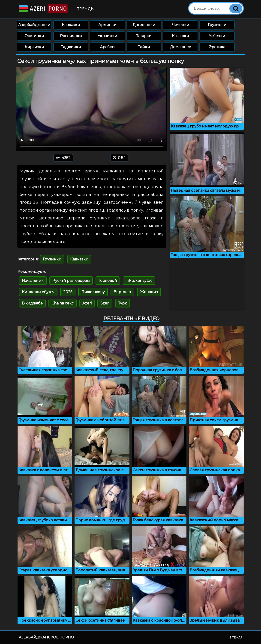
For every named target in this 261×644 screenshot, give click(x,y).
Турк (123, 303)
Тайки (144, 47)
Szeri (105, 303)
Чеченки (181, 25)
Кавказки (71, 25)
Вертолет (122, 292)
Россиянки (71, 36)
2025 (68, 292)
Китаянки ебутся (38, 292)
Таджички (71, 47)
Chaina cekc (63, 303)
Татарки (144, 36)
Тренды (86, 9)
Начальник (33, 281)
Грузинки (217, 25)
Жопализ (149, 292)
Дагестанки (144, 25)
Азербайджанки (34, 25)
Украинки (107, 36)
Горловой (108, 281)
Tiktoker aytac (139, 281)
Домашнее (180, 47)
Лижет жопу (93, 292)
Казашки (180, 36)
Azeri (43, 9)
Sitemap (236, 637)
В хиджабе (32, 303)
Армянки (107, 25)
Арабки (107, 47)
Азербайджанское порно (46, 637)
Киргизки (34, 47)
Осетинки (34, 36)
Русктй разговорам (71, 281)
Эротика (217, 47)
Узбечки (217, 36)
